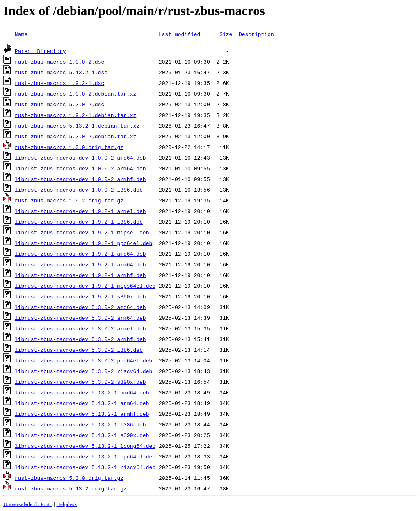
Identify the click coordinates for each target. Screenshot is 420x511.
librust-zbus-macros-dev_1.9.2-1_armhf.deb (80, 275)
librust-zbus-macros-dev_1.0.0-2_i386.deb (79, 190)
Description (256, 34)
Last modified (179, 34)
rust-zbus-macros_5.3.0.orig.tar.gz (69, 478)
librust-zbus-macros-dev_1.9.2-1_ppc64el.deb (83, 243)
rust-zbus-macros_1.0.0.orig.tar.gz (69, 147)
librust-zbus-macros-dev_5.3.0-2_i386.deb (79, 350)
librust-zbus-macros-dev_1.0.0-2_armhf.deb (80, 179)
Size (226, 34)
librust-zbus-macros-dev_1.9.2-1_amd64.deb (80, 254)
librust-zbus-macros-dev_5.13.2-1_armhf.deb (82, 414)
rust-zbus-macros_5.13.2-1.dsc (61, 72)
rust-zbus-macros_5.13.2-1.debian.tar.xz (77, 126)
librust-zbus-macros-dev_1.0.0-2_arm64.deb (80, 168)
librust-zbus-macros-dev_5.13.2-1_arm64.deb (82, 403)
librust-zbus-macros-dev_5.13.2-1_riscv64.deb (85, 467)
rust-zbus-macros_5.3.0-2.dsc (59, 104)
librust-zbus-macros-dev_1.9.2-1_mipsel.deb (82, 232)
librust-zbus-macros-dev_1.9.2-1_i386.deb (79, 222)
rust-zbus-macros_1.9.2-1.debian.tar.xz (75, 115)
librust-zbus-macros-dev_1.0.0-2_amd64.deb (80, 158)
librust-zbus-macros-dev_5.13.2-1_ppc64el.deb (85, 456)
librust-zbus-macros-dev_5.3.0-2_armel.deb (80, 328)
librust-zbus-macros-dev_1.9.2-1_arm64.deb (80, 264)
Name (21, 34)
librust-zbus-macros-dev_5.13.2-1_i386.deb (80, 424)
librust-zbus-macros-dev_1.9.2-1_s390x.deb (80, 296)
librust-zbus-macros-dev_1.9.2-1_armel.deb (80, 211)
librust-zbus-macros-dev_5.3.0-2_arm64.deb (80, 318)
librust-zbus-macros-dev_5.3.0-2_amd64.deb (80, 307)
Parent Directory (40, 51)
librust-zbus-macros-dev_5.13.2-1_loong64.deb (85, 446)
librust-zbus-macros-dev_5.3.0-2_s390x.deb (80, 382)
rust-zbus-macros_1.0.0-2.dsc (59, 62)
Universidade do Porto (28, 504)
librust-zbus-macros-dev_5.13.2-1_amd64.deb (82, 392)
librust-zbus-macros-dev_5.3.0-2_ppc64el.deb (83, 360)
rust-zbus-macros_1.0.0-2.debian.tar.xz (75, 94)
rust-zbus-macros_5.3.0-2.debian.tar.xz (75, 136)
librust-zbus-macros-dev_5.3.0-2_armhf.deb (80, 339)
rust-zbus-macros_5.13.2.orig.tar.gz (71, 488)
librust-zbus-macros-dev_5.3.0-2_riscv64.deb (83, 371)
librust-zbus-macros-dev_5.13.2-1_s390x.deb (82, 435)
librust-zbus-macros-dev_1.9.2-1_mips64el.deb (85, 286)
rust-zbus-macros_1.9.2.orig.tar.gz (69, 200)
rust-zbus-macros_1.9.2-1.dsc (59, 83)
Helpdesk (66, 504)
